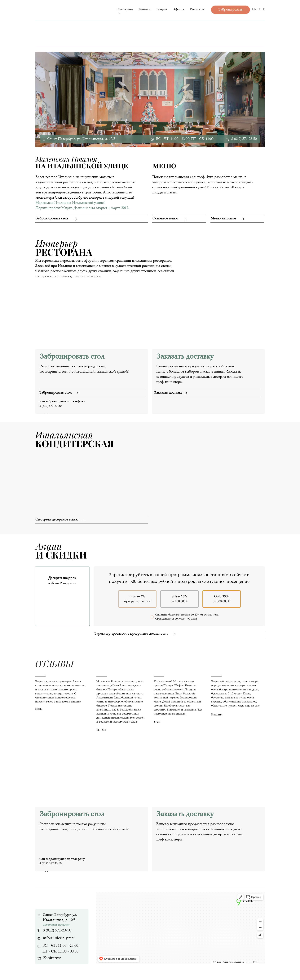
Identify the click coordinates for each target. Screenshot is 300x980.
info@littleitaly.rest (59, 938)
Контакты (197, 10)
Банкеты (145, 10)
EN (254, 10)
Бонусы (162, 10)
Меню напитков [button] (223, 219)
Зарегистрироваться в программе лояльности (131, 634)
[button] (237, 215)
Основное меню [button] (165, 219)
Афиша (179, 10)
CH (262, 10)
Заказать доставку (168, 393)
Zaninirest (52, 958)
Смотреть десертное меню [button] (57, 520)
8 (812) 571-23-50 (244, 139)
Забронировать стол (52, 219)
